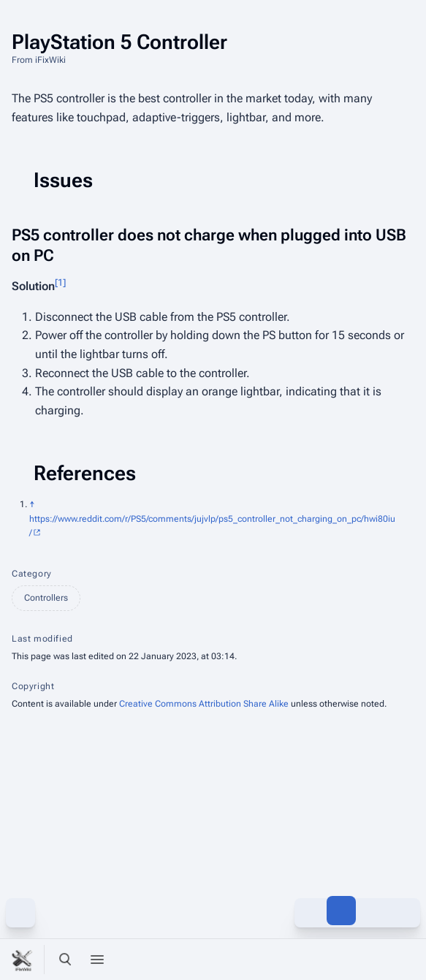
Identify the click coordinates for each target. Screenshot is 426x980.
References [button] (85, 473)
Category (32, 574)
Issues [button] (63, 180)
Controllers (46, 598)
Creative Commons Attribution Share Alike (204, 704)
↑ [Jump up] (32, 504)
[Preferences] (373, 960)
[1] (60, 282)
